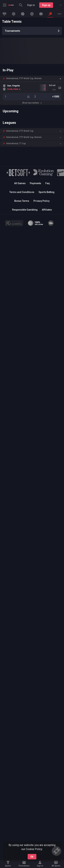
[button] (32, 79)
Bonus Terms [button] (22, 201)
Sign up (46, 5)
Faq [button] (48, 183)
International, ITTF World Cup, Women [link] (24, 78)
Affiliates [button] (47, 210)
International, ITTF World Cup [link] (20, 131)
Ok (32, 857)
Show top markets (32, 103)
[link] (11, 5)
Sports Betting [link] (47, 192)
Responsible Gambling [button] (25, 210)
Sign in (31, 5)
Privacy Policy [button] (41, 201)
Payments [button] (35, 183)
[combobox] (58, 5)
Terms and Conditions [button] (22, 192)
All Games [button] (20, 183)
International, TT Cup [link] (16, 143)
